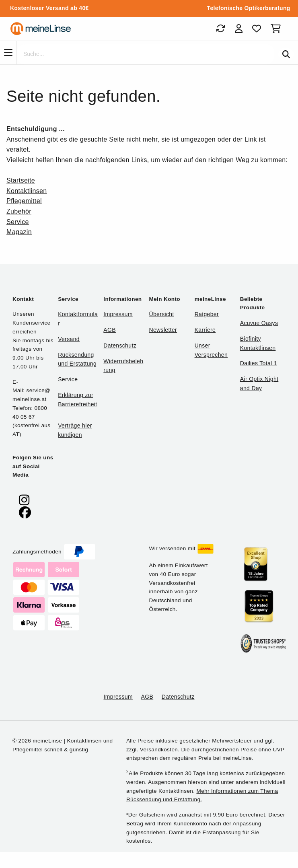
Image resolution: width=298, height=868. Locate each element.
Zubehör (19, 211)
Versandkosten (159, 750)
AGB (110, 330)
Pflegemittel (24, 201)
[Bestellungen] (220, 29)
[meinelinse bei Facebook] (25, 513)
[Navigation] (8, 53)
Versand (69, 339)
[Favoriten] (257, 29)
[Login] (239, 29)
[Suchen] (286, 54)
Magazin (19, 232)
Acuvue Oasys (259, 323)
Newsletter (163, 330)
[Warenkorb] (277, 29)
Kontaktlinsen (27, 191)
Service (18, 222)
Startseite (21, 180)
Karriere (205, 330)
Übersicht (161, 314)
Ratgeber (207, 314)
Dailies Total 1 (259, 363)
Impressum (118, 314)
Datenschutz (120, 346)
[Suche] (146, 54)
